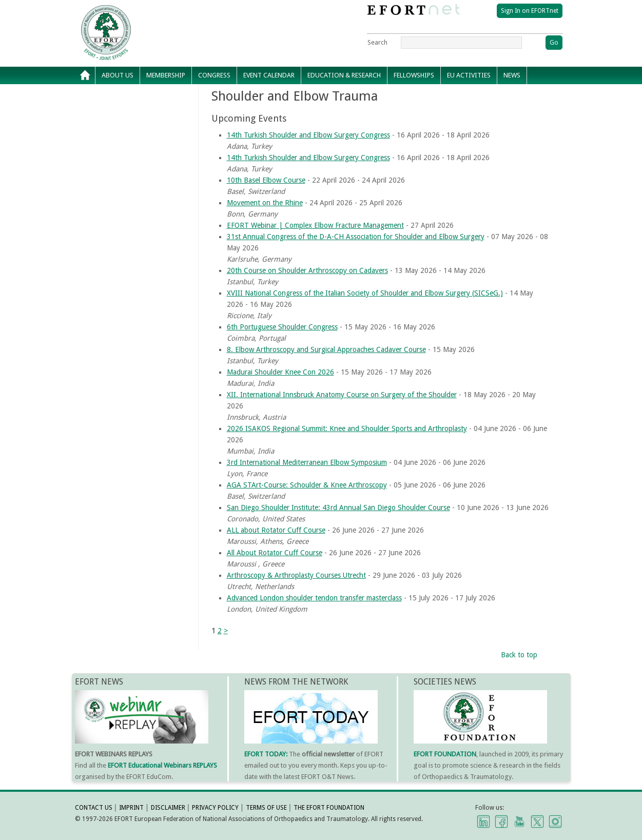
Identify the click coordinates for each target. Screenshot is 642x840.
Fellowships (414, 75)
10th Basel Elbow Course (266, 180)
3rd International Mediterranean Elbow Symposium (307, 462)
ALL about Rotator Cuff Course (276, 530)
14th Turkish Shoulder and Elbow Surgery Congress (308, 135)
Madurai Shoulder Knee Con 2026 (280, 372)
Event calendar (269, 75)
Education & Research (344, 75)
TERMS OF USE (266, 808)
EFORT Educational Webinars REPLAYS (162, 765)
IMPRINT (131, 808)
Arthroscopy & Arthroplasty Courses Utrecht (296, 575)
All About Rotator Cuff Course (275, 553)
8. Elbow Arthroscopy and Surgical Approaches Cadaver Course (326, 349)
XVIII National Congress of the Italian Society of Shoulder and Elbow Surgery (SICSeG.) (365, 293)
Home (85, 75)
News (512, 75)
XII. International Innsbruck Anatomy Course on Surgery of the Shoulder (342, 395)
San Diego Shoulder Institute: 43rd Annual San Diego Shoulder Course (338, 507)
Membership (166, 75)
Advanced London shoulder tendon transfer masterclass (314, 598)
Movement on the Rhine (265, 203)
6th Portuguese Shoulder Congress (282, 327)
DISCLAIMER (168, 808)
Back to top (519, 655)
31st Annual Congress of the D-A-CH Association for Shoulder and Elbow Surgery (356, 237)
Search (377, 42)
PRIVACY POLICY (215, 808)
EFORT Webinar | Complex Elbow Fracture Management (315, 225)
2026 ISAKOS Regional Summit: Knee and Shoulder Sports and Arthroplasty (347, 428)
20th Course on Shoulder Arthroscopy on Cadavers (307, 270)
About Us (118, 75)
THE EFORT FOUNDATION (329, 808)
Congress (214, 75)
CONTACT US (94, 808)
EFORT (165, 12)
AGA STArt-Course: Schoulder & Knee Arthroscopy (307, 485)
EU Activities (469, 75)
